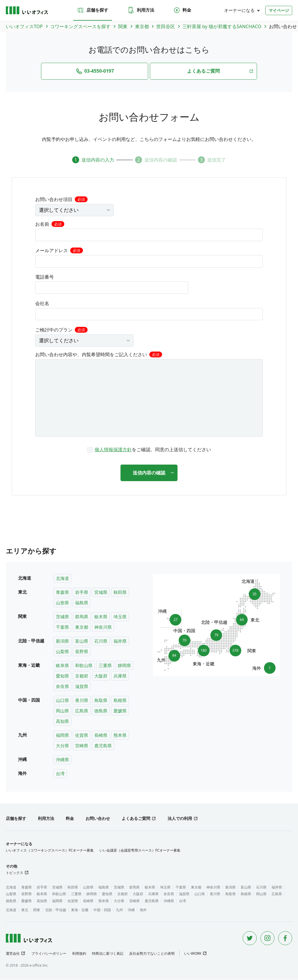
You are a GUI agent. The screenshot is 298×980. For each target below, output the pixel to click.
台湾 (60, 774)
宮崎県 (82, 746)
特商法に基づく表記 (108, 954)
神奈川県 (103, 627)
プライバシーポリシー (49, 954)
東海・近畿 (80, 910)
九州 (119, 910)
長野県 (82, 652)
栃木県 (101, 617)
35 (253, 593)
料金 (182, 10)
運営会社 (13, 954)
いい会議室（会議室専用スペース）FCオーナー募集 (140, 851)
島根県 (120, 700)
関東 (37, 910)
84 (172, 657)
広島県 (82, 711)
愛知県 (62, 676)
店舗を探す (93, 10)
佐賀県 (82, 735)
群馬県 (82, 617)
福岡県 (62, 735)
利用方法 (141, 10)
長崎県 (101, 735)
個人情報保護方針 (113, 449)
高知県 (62, 721)
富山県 (82, 641)
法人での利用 (180, 819)
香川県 (82, 700)
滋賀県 (82, 687)
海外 (143, 910)
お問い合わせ (98, 819)
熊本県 (120, 735)
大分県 (62, 746)
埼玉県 (120, 617)
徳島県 (101, 711)
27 (174, 618)
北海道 (62, 578)
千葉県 (62, 627)
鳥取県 (101, 700)
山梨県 (62, 652)
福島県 (82, 603)
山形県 (62, 603)
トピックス (15, 873)
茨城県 (62, 617)
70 (185, 639)
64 (244, 620)
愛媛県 (120, 711)
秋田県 (120, 592)
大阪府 (101, 676)
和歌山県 (84, 666)
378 (237, 651)
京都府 (82, 676)
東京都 (82, 627)
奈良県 (62, 687)
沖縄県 (62, 760)
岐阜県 (62, 666)
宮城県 (101, 592)
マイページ (279, 10)
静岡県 (124, 666)
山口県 (62, 700)
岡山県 (62, 711)
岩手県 (82, 592)
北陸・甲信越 (56, 910)
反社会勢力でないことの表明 (152, 954)
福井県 (120, 641)
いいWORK (193, 954)
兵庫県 (120, 676)
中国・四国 (102, 910)
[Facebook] (285, 938)
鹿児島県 (103, 746)
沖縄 (131, 910)
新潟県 (62, 641)
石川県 (101, 641)
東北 (25, 910)
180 (204, 652)
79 (216, 634)
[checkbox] (149, 449)
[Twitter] (250, 938)
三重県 (105, 666)
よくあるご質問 (136, 819)
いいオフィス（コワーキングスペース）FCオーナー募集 (50, 851)
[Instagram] (267, 938)
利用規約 (79, 954)
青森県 (62, 592)
